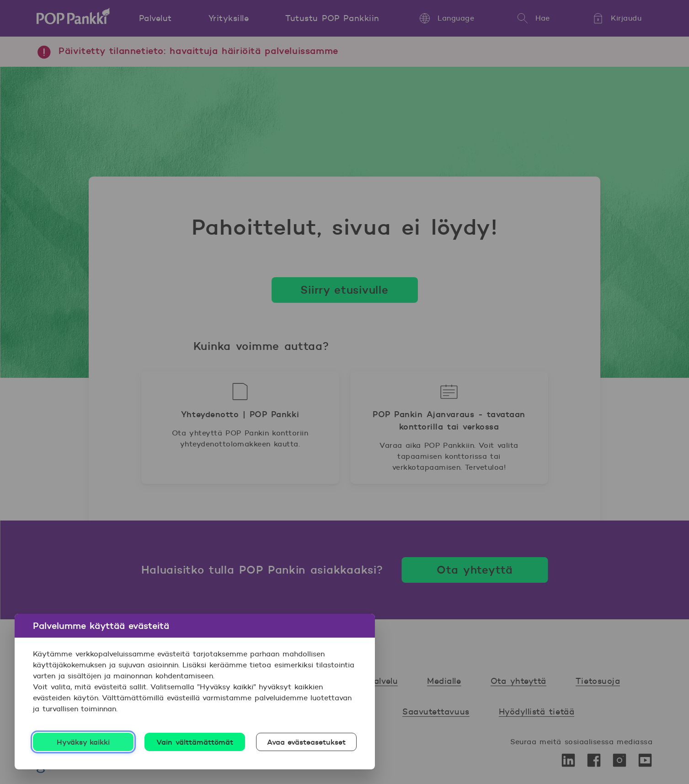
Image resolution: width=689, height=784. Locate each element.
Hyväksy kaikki (83, 742)
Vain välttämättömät (195, 742)
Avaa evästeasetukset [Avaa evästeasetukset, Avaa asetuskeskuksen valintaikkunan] (307, 742)
